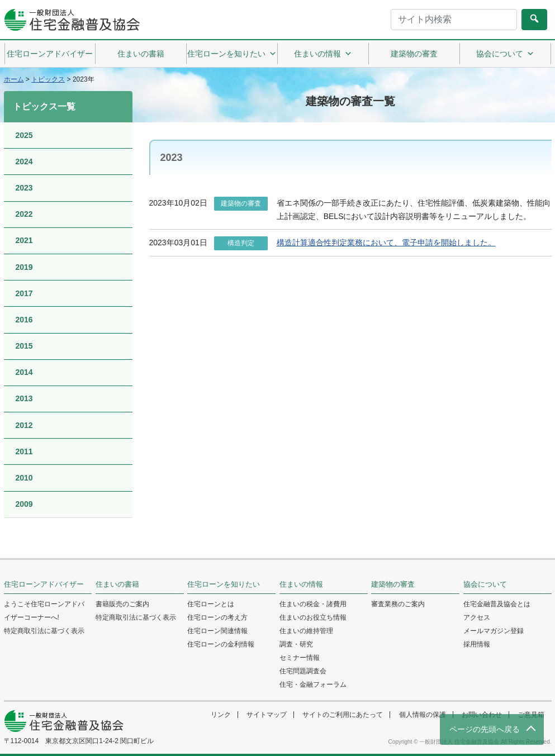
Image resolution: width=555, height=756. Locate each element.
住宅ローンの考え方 (217, 617)
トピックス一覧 (44, 106)
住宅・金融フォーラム (313, 684)
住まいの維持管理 (306, 631)
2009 (24, 504)
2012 (24, 425)
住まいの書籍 (141, 54)
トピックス (48, 79)
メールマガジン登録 (494, 631)
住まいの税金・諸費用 (313, 604)
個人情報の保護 (423, 715)
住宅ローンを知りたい (232, 54)
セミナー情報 (300, 658)
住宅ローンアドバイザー (50, 54)
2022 (24, 214)
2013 (24, 398)
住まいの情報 (323, 54)
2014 (24, 372)
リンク (221, 715)
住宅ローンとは (211, 604)
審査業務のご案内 (398, 604)
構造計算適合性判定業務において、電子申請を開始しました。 (386, 243)
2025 (24, 135)
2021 (24, 240)
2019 (24, 267)
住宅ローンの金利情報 (221, 644)
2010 (24, 478)
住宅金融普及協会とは (497, 604)
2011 (24, 451)
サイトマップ (267, 715)
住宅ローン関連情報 (217, 631)
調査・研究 (296, 644)
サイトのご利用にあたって (343, 715)
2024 (24, 161)
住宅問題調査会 (303, 671)
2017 (24, 293)
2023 (24, 188)
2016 (24, 320)
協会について (505, 54)
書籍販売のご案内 (122, 604)
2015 (24, 346)
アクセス (477, 617)
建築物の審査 (414, 54)
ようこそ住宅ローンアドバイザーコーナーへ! (44, 611)
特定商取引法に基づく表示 (44, 631)
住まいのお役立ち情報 (313, 617)
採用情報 (477, 644)
